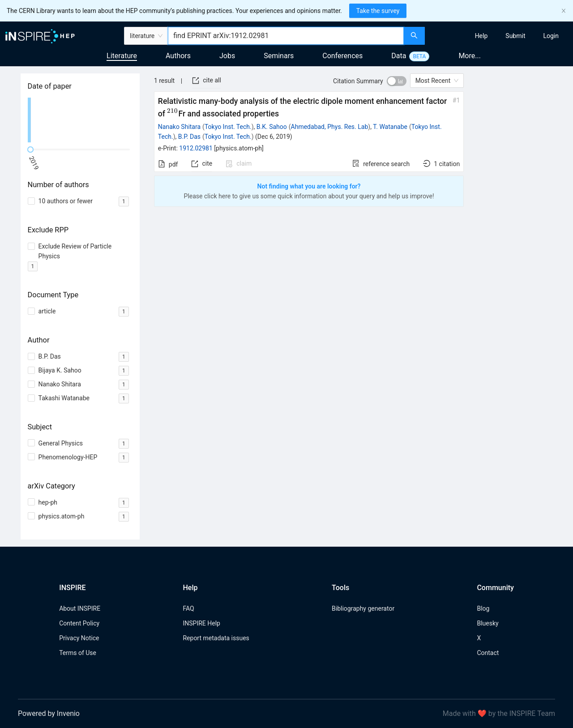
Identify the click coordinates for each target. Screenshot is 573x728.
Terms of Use (78, 653)
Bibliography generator (363, 608)
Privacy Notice (79, 638)
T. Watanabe (390, 127)
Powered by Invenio (49, 713)
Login (551, 36)
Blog (483, 608)
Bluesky (487, 623)
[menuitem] (481, 36)
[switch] (397, 81)
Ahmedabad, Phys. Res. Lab (330, 127)
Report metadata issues (216, 638)
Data (399, 56)
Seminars (279, 56)
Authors (178, 56)
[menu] (500, 36)
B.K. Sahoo (272, 127)
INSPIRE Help (201, 623)
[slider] (30, 150)
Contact (488, 653)
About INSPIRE (80, 608)
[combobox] (286, 36)
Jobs (227, 56)
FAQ (188, 608)
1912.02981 (196, 148)
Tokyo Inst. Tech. (228, 127)
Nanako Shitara (179, 127)
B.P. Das (189, 137)
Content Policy (79, 623)
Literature (122, 56)
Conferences (342, 56)
